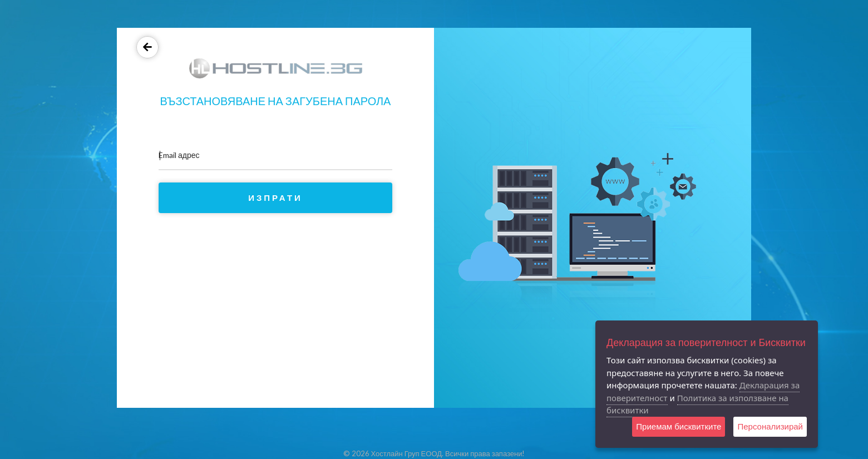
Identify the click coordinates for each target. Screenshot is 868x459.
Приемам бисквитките (679, 426)
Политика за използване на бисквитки (697, 404)
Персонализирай (770, 426)
